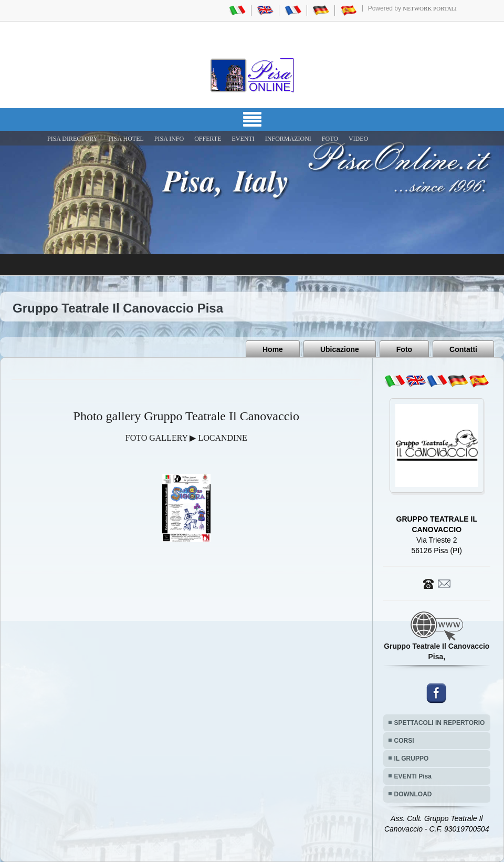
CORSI (404, 741)
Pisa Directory (72, 139)
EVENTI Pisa (413, 776)
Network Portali (430, 8)
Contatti (463, 349)
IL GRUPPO (412, 759)
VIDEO (358, 139)
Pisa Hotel (126, 139)
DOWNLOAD (413, 794)
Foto (404, 349)
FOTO (330, 139)
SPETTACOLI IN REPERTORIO (440, 723)
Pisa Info (169, 139)
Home (273, 349)
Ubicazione (340, 349)
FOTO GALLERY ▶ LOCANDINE (186, 438)
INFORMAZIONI (288, 139)
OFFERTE (208, 139)
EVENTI (243, 139)
